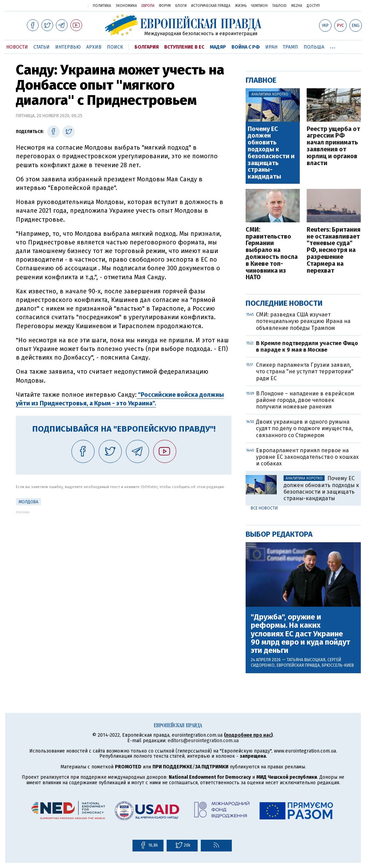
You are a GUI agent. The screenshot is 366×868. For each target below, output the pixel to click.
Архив (94, 47)
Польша (314, 47)
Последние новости (284, 303)
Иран (271, 47)
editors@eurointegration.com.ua (203, 741)
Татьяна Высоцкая (306, 660)
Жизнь (241, 6)
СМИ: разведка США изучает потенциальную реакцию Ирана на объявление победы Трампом (303, 321)
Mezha (297, 6)
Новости (17, 47)
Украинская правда (65, 5)
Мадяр (218, 47)
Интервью (68, 47)
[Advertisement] (124, 562)
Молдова (28, 502)
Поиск (115, 47)
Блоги (181, 6)
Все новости (264, 508)
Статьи (42, 47)
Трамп (290, 47)
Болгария (147, 47)
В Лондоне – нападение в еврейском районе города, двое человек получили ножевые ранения (305, 400)
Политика (102, 6)
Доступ (313, 6)
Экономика (126, 6)
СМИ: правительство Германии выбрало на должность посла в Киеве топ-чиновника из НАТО (272, 254)
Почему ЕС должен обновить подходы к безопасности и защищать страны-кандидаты (271, 153)
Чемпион (259, 6)
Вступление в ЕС (184, 47)
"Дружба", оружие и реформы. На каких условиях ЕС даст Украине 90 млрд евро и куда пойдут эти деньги (300, 634)
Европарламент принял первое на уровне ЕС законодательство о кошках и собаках (307, 457)
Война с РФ (246, 47)
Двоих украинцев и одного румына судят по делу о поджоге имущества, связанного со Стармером (304, 428)
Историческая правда (211, 6)
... (333, 46)
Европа (148, 6)
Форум (165, 6)
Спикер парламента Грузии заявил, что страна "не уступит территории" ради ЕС (305, 371)
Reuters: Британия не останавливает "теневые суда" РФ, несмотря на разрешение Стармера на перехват (334, 250)
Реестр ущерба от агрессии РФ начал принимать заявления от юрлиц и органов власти (333, 146)
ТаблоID (279, 6)
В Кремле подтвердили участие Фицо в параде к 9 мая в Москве (307, 346)
